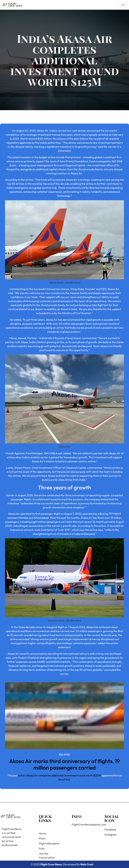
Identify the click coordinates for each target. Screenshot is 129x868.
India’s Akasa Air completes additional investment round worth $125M (60, 775)
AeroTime (64, 779)
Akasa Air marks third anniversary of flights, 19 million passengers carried (64, 764)
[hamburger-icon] (124, 5)
